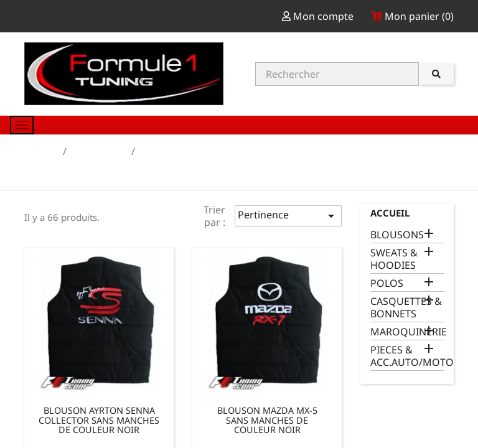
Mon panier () (412, 16)
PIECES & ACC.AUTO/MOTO (407, 356)
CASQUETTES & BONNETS (406, 308)
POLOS (387, 283)
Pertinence (288, 216)
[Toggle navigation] (22, 125)
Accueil (390, 213)
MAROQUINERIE (407, 332)
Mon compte (319, 16)
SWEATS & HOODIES (394, 259)
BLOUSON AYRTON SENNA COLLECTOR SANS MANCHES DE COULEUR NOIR (99, 420)
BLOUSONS (397, 235)
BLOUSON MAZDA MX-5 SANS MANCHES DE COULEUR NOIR (267, 420)
